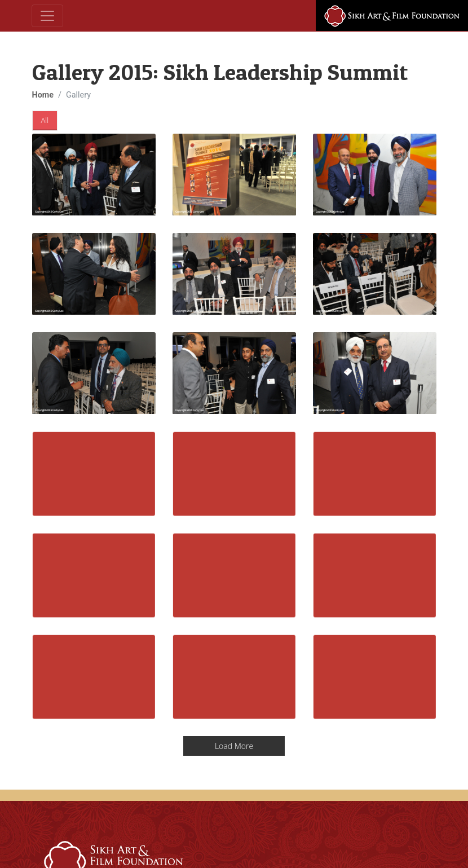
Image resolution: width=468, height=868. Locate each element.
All (45, 120)
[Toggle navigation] (47, 16)
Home (43, 95)
